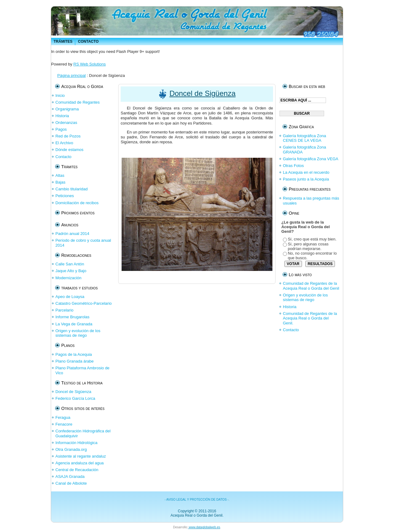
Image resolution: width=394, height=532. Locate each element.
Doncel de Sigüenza (202, 93)
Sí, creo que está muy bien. (312, 239)
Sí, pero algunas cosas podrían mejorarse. (308, 246)
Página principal (72, 75)
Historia (290, 307)
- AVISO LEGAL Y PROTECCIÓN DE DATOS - (197, 500)
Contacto (291, 330)
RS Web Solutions (89, 64)
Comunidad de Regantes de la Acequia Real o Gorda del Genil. (310, 318)
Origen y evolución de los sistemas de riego (305, 298)
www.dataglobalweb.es (204, 527)
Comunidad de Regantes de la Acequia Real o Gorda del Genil (311, 286)
